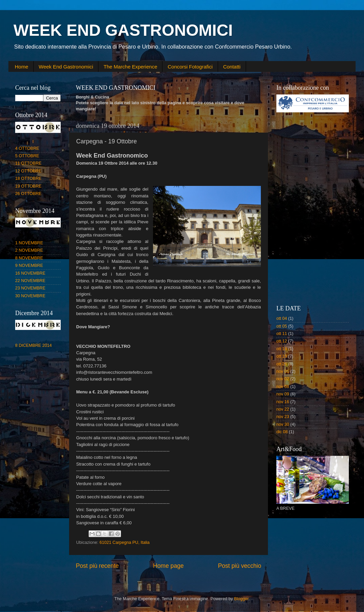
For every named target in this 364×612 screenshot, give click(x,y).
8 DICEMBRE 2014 (34, 345)
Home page (168, 566)
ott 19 (282, 356)
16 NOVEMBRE (30, 273)
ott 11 (282, 334)
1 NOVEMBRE (29, 243)
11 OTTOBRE (28, 163)
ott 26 (282, 364)
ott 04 (282, 318)
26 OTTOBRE (28, 194)
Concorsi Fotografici (190, 67)
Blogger (241, 599)
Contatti (232, 67)
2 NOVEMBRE (29, 250)
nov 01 (283, 371)
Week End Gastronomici (66, 67)
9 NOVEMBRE (29, 266)
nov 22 (283, 409)
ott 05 (282, 326)
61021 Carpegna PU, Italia (124, 543)
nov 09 (283, 394)
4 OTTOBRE (27, 148)
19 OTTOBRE (28, 186)
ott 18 (282, 349)
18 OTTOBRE (28, 178)
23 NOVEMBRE (30, 288)
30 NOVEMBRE (30, 296)
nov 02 (283, 379)
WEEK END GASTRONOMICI (123, 30)
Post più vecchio (240, 566)
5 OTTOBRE (27, 156)
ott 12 (282, 341)
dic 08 (282, 432)
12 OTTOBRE (28, 171)
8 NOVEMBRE (29, 258)
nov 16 (283, 402)
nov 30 (283, 424)
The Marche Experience (130, 67)
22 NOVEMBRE (30, 281)
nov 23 (283, 417)
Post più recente (97, 566)
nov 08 (283, 387)
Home (22, 67)
